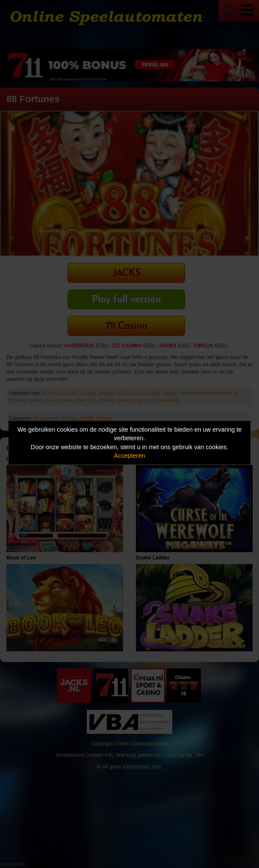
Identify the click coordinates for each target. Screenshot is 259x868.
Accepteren (130, 456)
